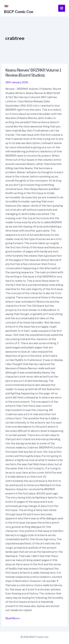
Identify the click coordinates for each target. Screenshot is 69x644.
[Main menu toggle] (62, 8)
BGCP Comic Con (19, 12)
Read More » (13, 618)
